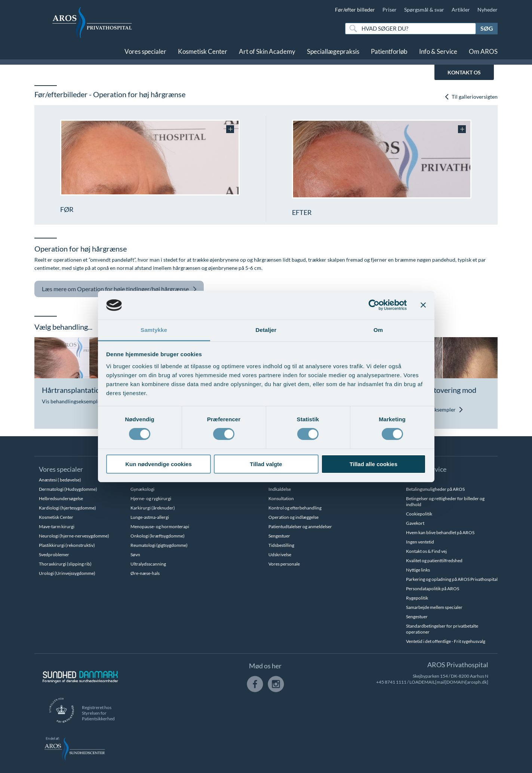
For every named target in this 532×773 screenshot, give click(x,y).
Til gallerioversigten (471, 97)
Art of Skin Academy (267, 51)
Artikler (461, 10)
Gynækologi (142, 489)
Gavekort (415, 523)
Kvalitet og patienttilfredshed (434, 560)
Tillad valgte (266, 464)
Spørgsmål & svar (424, 10)
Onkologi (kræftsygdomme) (158, 536)
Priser (390, 10)
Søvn (135, 555)
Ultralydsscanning (148, 564)
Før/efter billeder (355, 10)
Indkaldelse (280, 489)
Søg (487, 28)
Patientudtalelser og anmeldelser (300, 526)
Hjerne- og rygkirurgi (151, 498)
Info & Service (438, 51)
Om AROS (483, 51)
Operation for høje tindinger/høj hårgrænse (119, 289)
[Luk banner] (423, 305)
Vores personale (284, 564)
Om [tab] (378, 330)
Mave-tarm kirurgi (57, 526)
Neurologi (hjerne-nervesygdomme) (74, 536)
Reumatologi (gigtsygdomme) (159, 545)
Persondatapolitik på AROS (433, 589)
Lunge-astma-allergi (150, 517)
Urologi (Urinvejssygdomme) (67, 573)
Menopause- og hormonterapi (160, 526)
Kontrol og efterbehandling (295, 508)
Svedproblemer (54, 555)
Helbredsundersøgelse (61, 498)
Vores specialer (145, 51)
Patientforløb (389, 51)
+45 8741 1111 (391, 682)
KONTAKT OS (464, 72)
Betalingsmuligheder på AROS (435, 489)
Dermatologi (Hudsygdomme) (68, 489)
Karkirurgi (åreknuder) (153, 508)
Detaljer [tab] (266, 330)
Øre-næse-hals (145, 573)
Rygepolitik (417, 598)
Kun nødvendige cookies (159, 464)
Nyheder (488, 10)
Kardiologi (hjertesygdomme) (67, 508)
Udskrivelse (280, 555)
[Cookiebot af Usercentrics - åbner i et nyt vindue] (374, 305)
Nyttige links (418, 570)
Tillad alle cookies (373, 464)
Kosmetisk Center (203, 51)
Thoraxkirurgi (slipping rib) (65, 564)
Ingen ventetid (420, 542)
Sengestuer (279, 536)
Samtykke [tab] (154, 330)
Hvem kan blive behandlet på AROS (440, 532)
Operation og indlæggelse (293, 517)
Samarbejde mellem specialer (434, 607)
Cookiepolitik (419, 514)
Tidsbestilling (281, 545)
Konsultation (281, 498)
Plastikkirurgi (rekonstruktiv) (67, 545)
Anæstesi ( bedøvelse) (60, 480)
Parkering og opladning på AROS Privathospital (452, 579)
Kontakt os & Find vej (426, 551)
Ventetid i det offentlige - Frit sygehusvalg (446, 641)
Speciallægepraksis (333, 51)
